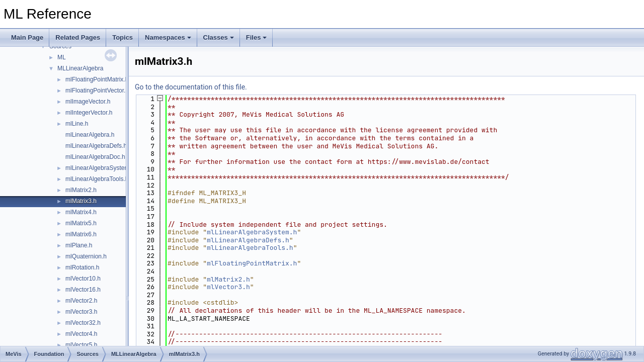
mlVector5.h (81, 345)
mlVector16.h (83, 290)
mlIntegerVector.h (89, 113)
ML (62, 57)
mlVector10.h (83, 279)
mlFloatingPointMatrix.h (97, 79)
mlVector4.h (81, 334)
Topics (123, 37)
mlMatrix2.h (81, 190)
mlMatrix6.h (81, 234)
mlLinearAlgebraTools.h (97, 179)
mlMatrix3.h (81, 201)
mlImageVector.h (88, 102)
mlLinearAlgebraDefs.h (96, 146)
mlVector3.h (81, 312)
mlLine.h (77, 124)
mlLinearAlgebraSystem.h (100, 168)
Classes (219, 37)
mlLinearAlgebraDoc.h (95, 157)
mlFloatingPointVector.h (97, 90)
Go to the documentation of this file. (191, 87)
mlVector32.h (83, 323)
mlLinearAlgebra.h (90, 135)
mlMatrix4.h (81, 212)
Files (257, 37)
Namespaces (168, 37)
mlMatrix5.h (81, 223)
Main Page (27, 37)
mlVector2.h (81, 301)
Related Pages (78, 37)
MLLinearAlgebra (80, 68)
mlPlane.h (79, 245)
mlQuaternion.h (86, 256)
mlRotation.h (82, 267)
